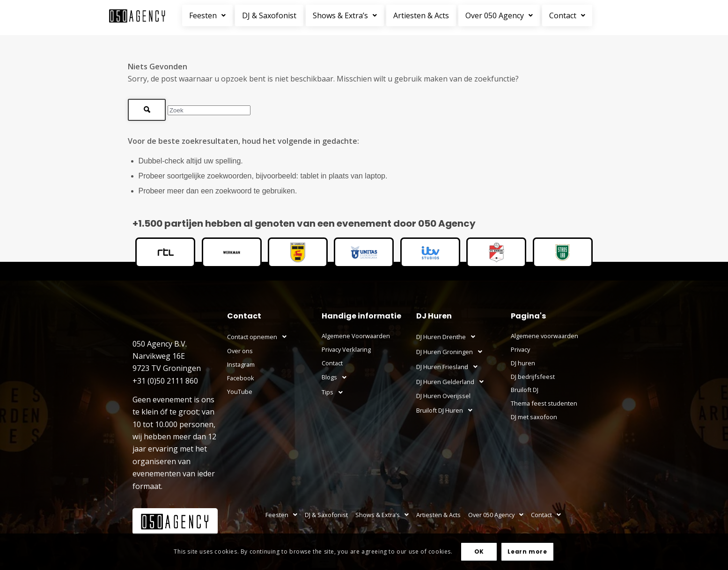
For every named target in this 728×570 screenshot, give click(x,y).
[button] (209, 15)
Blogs (337, 378)
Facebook (241, 378)
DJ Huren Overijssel (443, 396)
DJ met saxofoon (534, 417)
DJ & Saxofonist (269, 15)
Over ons (240, 351)
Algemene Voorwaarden (356, 336)
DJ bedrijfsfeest (533, 377)
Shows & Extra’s (345, 15)
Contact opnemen (259, 337)
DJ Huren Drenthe (448, 337)
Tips (335, 392)
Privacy (520, 349)
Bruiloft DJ (525, 390)
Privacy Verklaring (346, 349)
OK (479, 551)
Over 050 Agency (499, 15)
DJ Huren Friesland (449, 367)
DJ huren (523, 363)
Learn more (527, 551)
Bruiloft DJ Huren (447, 410)
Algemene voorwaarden (544, 336)
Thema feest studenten (544, 403)
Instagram (241, 364)
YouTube (240, 392)
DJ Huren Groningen (452, 352)
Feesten (207, 15)
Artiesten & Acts (421, 15)
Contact (567, 15)
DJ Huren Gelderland (452, 382)
